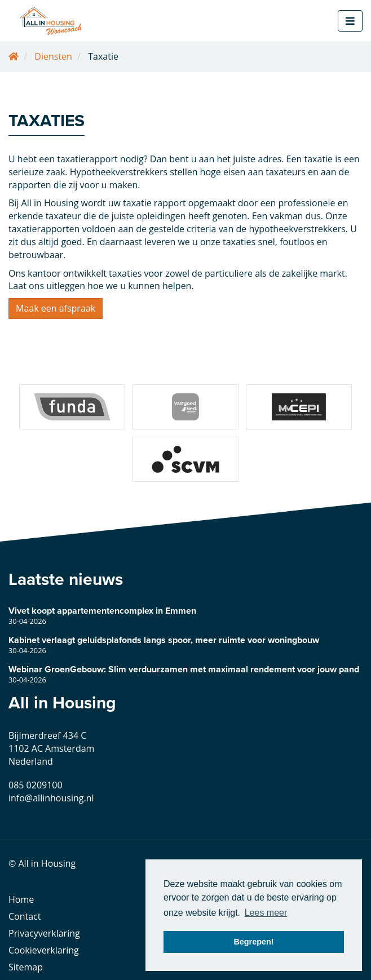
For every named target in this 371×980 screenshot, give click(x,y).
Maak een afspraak (56, 308)
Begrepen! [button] (253, 942)
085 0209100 (36, 785)
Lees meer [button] (266, 913)
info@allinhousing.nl (51, 798)
